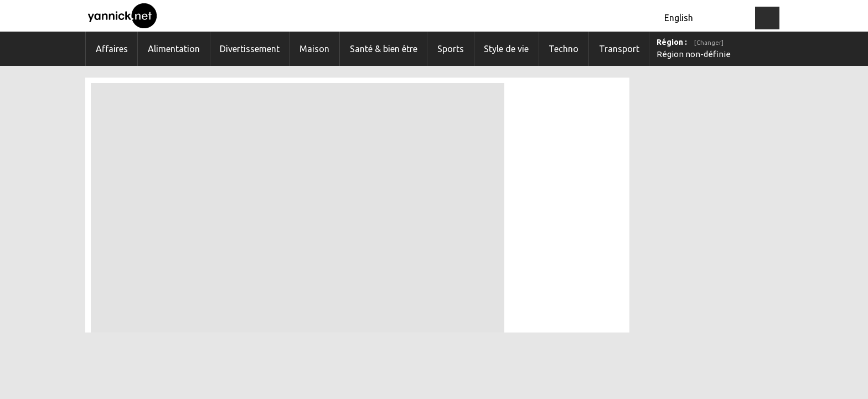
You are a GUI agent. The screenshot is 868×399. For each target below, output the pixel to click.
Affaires (112, 49)
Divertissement (250, 49)
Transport (619, 49)
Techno (564, 49)
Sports (451, 49)
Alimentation (174, 49)
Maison (314, 49)
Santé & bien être (384, 49)
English (679, 18)
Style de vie (506, 49)
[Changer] (709, 43)
